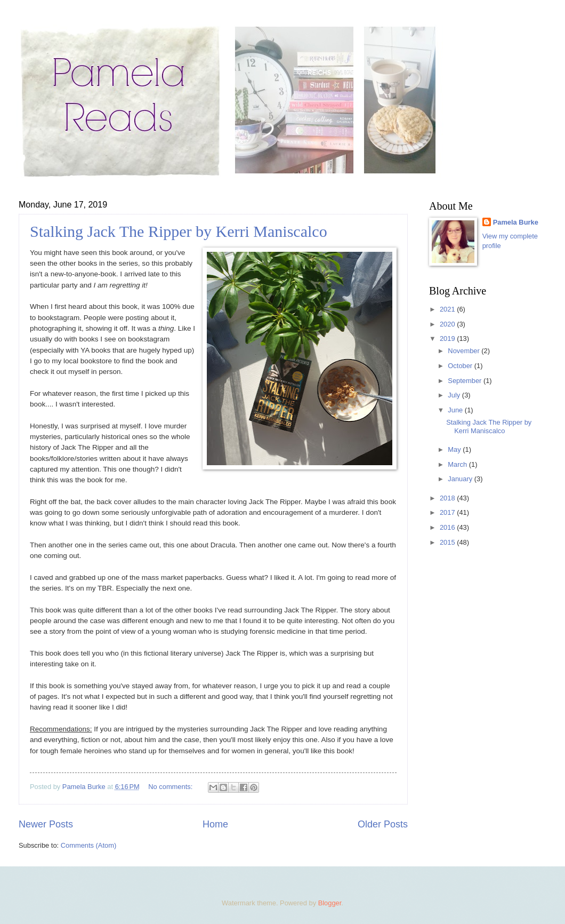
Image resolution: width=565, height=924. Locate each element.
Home (215, 824)
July (455, 395)
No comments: (171, 787)
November (465, 351)
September (466, 381)
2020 (448, 324)
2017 (448, 512)
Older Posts (383, 824)
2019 (448, 338)
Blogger (330, 903)
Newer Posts (46, 824)
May (455, 449)
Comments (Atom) (88, 845)
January (461, 479)
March (458, 464)
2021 (448, 309)
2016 (448, 527)
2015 (448, 542)
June (456, 410)
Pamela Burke (516, 222)
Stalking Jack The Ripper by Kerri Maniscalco (179, 231)
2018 (448, 498)
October (461, 366)
